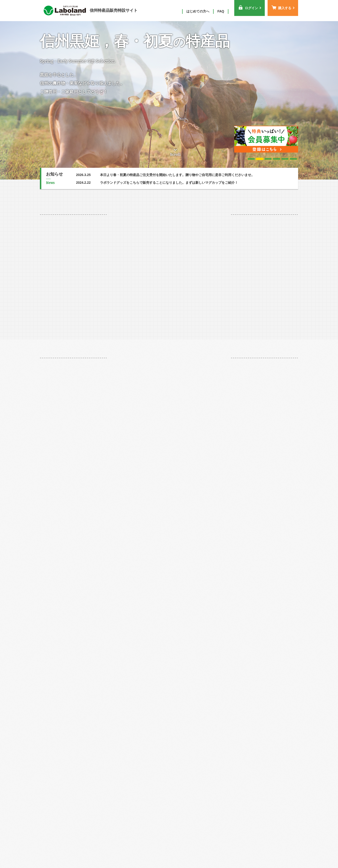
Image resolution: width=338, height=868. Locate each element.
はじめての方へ (198, 11)
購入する (281, 8)
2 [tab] (259, 159)
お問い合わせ (284, 851)
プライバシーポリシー (250, 851)
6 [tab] (293, 159)
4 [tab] (276, 159)
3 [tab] (268, 159)
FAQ (221, 11)
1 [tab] (251, 159)
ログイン (248, 8)
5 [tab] (285, 159)
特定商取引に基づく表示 (207, 851)
